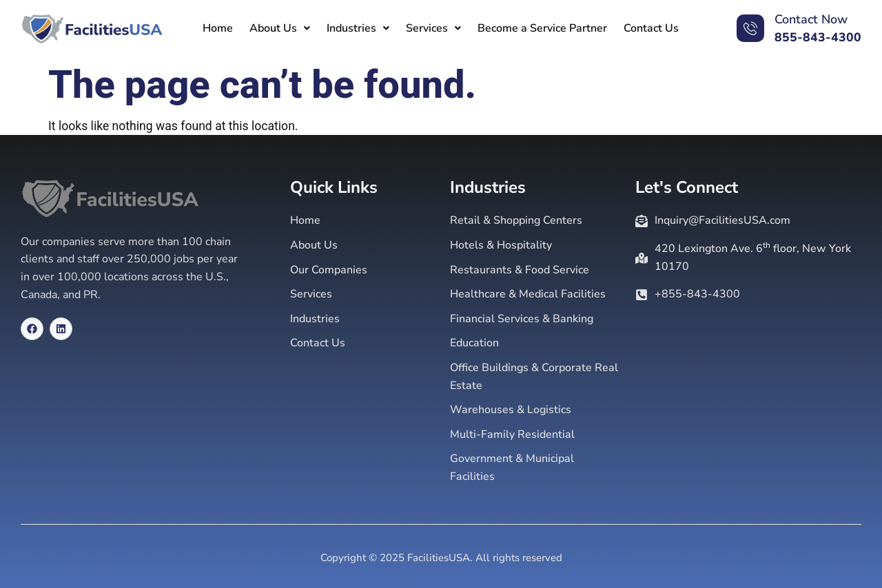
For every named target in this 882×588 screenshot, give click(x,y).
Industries (358, 28)
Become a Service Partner (542, 28)
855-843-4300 (818, 37)
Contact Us (651, 28)
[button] (280, 28)
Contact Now (811, 19)
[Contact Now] (750, 28)
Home (218, 28)
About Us (280, 28)
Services (433, 28)
